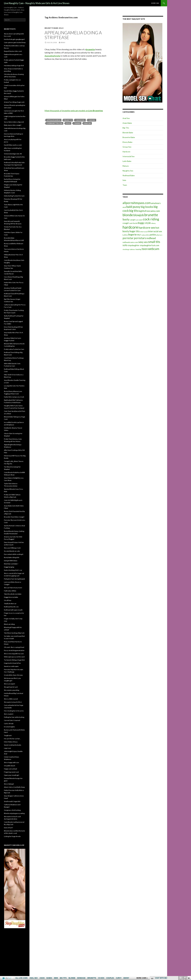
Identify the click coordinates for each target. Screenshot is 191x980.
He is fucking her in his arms (14, 711)
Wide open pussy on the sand (14, 657)
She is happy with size (11, 762)
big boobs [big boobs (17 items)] (147, 207)
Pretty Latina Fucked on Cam (14, 349)
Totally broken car (10, 604)
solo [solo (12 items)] (125, 245)
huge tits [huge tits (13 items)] (135, 231)
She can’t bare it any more (13, 588)
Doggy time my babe (11, 597)
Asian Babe (127, 123)
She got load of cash (11, 687)
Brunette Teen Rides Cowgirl (14, 517)
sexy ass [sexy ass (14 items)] (143, 242)
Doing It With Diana (11, 561)
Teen (125, 185)
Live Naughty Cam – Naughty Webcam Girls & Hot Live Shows (37, 3)
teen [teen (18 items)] (145, 249)
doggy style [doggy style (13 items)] (144, 223)
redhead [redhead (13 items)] (151, 238)
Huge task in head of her (12, 663)
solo (68, 123)
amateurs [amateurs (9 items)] (156, 203)
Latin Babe (127, 161)
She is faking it (9, 784)
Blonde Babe (128, 133)
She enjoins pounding (12, 690)
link (189, 939)
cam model (80, 120)
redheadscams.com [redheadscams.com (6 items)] (130, 242)
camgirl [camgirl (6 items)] (132, 220)
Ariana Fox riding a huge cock (14, 102)
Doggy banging (9, 567)
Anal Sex (126, 118)
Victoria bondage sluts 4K (13, 154)
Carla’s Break (9, 724)
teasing (77, 123)
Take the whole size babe (13, 594)
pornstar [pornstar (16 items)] (128, 238)
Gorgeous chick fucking (12, 810)
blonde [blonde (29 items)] (128, 215)
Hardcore (126, 152)
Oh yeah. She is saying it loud (14, 647)
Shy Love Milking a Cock (12, 548)
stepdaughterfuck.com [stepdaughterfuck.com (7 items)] (149, 245)
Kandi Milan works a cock (13, 145)
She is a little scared (11, 699)
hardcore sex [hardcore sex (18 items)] (147, 227)
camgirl (92, 120)
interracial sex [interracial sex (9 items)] (155, 231)
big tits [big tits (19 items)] (134, 211)
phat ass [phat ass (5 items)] (159, 235)
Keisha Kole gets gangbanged (14, 39)
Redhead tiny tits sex (11, 607)
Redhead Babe (129, 175)
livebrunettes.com (55, 123)
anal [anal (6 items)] (124, 207)
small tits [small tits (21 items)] (154, 242)
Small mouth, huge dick (12, 801)
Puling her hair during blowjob (14, 579)
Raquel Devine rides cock (13, 51)
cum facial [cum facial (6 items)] (133, 223)
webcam (87, 123)
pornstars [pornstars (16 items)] (140, 238)
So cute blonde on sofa (12, 551)
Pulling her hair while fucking (14, 717)
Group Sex (127, 147)
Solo (61, 28)
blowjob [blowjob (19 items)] (139, 215)
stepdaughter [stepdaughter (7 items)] (134, 245)
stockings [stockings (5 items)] (126, 249)
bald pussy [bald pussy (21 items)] (133, 207)
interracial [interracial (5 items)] (144, 232)
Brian (63, 42)
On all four (8, 600)
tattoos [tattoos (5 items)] (132, 249)
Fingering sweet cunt (11, 772)
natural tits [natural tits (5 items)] (145, 235)
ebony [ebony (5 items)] (153, 223)
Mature (126, 166)
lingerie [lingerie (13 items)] (132, 235)
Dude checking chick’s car (13, 570)
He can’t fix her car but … (13, 739)
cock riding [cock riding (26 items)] (151, 219)
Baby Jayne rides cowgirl (13, 125)
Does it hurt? (8, 828)
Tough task (8, 735)
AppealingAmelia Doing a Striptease (73, 35)
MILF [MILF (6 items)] (139, 235)
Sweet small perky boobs (13, 745)
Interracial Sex (129, 156)
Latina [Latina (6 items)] (125, 235)
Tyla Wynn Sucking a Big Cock (14, 633)
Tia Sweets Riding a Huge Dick (14, 660)
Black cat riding (9, 624)
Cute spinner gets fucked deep (15, 42)
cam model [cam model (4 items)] (139, 220)
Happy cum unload (10, 769)
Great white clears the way (13, 675)
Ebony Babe (127, 142)
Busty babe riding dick (12, 557)
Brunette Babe (51, 28)
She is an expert (9, 684)
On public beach (10, 766)
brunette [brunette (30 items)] (151, 215)
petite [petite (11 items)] (153, 235)
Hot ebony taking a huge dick (14, 65)
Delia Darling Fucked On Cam (14, 196)
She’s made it (9, 714)
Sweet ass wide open (11, 666)
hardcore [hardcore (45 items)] (130, 227)
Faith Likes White (10, 591)
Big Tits (126, 128)
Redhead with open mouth (13, 610)
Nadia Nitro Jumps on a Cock (14, 397)
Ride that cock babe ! (11, 564)
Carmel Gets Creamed (12, 720)
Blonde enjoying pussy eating (14, 813)
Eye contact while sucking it (14, 554)
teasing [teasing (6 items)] (138, 249)
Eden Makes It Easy (11, 742)
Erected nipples (9, 727)
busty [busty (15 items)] (126, 219)
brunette (68, 120)
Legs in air (7, 748)
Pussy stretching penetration (14, 650)
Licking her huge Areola (12, 836)
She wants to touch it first (13, 702)
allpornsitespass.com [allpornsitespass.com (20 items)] (137, 203)
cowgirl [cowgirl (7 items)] (126, 223)
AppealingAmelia (52, 56)
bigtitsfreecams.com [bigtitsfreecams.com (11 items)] (149, 211)
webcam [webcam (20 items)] (154, 249)
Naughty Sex (128, 171)
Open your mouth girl (12, 775)
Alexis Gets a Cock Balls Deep (14, 787)
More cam (155, 3)
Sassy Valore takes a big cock (14, 122)
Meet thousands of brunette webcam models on (74, 111)
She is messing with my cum (14, 654)
